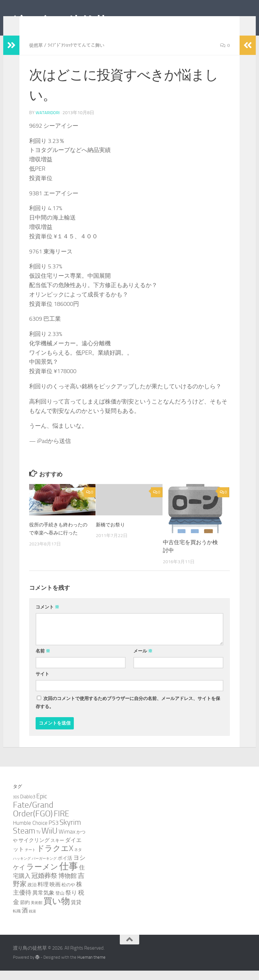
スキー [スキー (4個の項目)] (57, 850)
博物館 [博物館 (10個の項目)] (68, 885)
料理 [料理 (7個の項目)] (43, 894)
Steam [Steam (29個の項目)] (24, 840)
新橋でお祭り (112, 534)
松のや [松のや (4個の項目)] (68, 894)
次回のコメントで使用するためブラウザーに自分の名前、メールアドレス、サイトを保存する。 (128, 712)
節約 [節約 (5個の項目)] (25, 912)
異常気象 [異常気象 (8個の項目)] (43, 902)
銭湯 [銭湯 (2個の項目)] (32, 921)
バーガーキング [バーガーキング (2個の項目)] (44, 868)
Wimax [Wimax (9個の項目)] (67, 841)
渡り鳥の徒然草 (60, 22)
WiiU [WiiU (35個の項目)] (50, 840)
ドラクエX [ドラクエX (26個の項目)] (55, 858)
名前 (43, 660)
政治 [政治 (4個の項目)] (32, 894)
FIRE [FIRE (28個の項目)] (62, 823)
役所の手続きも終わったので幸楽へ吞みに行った (57, 542)
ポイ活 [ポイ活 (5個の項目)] (65, 867)
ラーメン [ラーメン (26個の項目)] (42, 876)
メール (143, 660)
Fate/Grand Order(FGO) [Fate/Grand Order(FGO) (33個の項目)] (33, 819)
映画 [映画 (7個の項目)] (55, 894)
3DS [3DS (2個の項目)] (16, 807)
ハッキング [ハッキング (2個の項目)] (22, 868)
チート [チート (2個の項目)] (30, 859)
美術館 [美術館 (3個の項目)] (37, 912)
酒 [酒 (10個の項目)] (25, 920)
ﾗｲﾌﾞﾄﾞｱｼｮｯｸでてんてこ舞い (82, 55)
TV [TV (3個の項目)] (38, 841)
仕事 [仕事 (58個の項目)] (69, 876)
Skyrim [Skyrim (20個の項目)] (70, 832)
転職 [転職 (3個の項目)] (17, 920)
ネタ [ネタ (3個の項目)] (78, 859)
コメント (47, 616)
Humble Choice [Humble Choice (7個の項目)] (30, 832)
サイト (42, 683)
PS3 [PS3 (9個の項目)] (54, 832)
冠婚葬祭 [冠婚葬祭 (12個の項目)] (44, 885)
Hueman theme (91, 967)
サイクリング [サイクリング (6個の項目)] (34, 850)
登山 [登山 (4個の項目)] (60, 903)
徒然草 (37, 55)
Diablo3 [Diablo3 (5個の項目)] (28, 806)
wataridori (48, 122)
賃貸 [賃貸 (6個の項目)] (76, 912)
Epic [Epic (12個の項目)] (42, 806)
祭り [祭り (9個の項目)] (71, 902)
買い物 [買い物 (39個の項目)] (57, 910)
